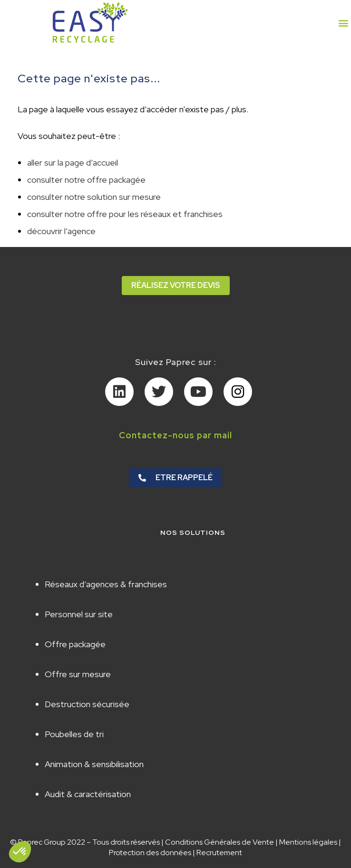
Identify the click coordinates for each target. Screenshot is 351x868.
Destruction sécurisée (87, 704)
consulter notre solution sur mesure (94, 197)
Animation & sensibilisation (94, 764)
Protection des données (150, 853)
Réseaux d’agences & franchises (106, 584)
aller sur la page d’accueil (73, 163)
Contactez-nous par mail (175, 435)
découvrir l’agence (61, 231)
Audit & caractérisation (88, 794)
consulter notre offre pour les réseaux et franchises (125, 214)
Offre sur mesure (78, 674)
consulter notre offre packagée (86, 180)
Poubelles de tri (74, 734)
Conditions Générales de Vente (219, 842)
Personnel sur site (79, 614)
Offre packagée (75, 644)
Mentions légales (308, 842)
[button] (343, 23)
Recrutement (219, 853)
